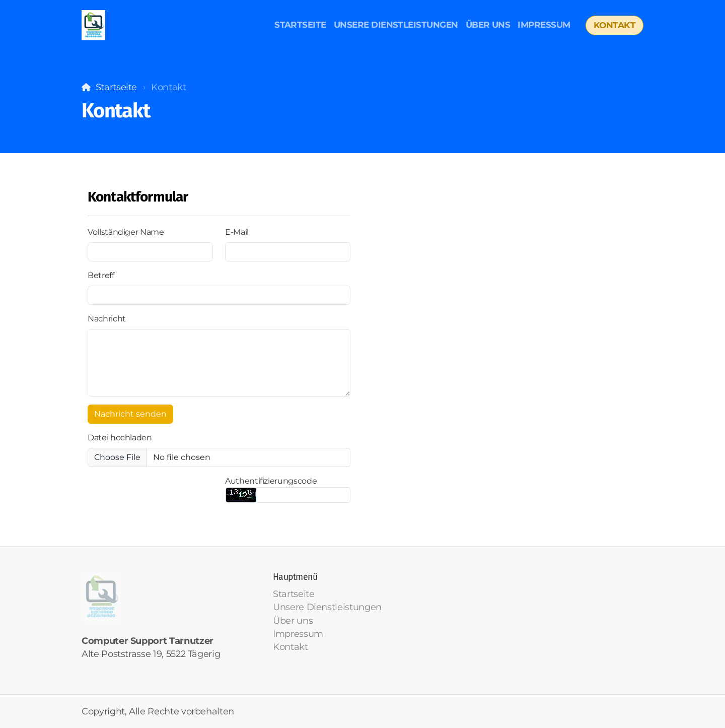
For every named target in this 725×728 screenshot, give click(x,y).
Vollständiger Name (126, 232)
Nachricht (107, 319)
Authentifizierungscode (271, 481)
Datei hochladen (120, 438)
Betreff (101, 275)
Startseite (116, 87)
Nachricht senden (130, 414)
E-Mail (237, 232)
